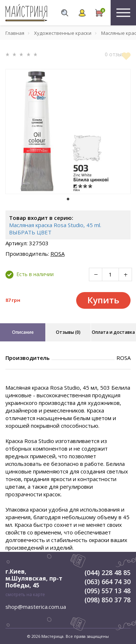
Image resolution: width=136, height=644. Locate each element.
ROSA (57, 254)
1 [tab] (68, 199)
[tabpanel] (68, 132)
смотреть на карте (25, 594)
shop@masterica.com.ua (36, 607)
